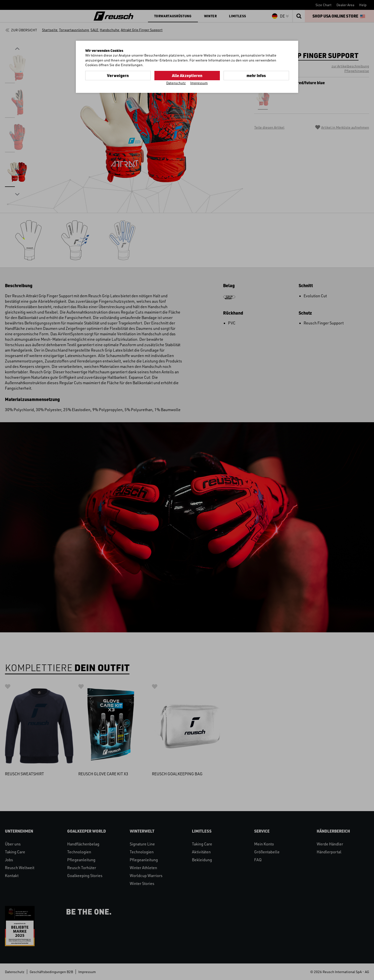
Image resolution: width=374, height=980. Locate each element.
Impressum (199, 83)
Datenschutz (176, 83)
